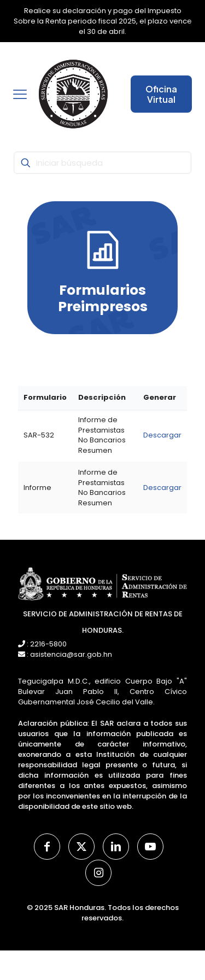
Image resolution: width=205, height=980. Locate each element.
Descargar (162, 435)
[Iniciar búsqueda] (102, 163)
